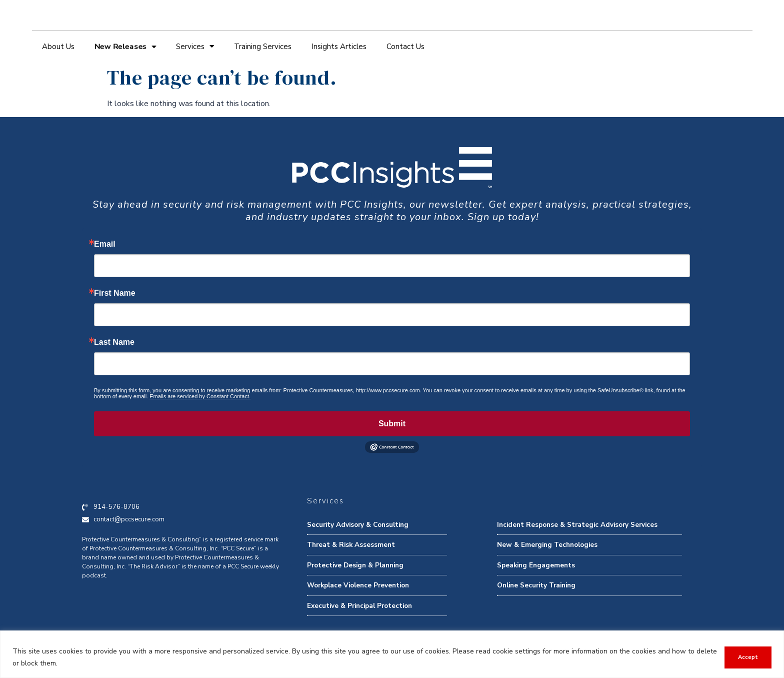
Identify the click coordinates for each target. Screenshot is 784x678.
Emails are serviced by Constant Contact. (200, 396)
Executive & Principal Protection (359, 606)
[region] (392, 654)
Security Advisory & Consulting (358, 525)
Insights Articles (339, 47)
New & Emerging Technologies (547, 545)
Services (195, 46)
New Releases (125, 46)
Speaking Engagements (536, 565)
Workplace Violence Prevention (358, 585)
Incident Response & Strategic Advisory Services (577, 525)
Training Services (263, 47)
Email (105, 244)
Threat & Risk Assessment (351, 545)
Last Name (114, 342)
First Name (115, 293)
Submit (392, 424)
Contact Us (405, 47)
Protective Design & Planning (355, 565)
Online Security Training (536, 585)
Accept (747, 657)
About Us (58, 47)
